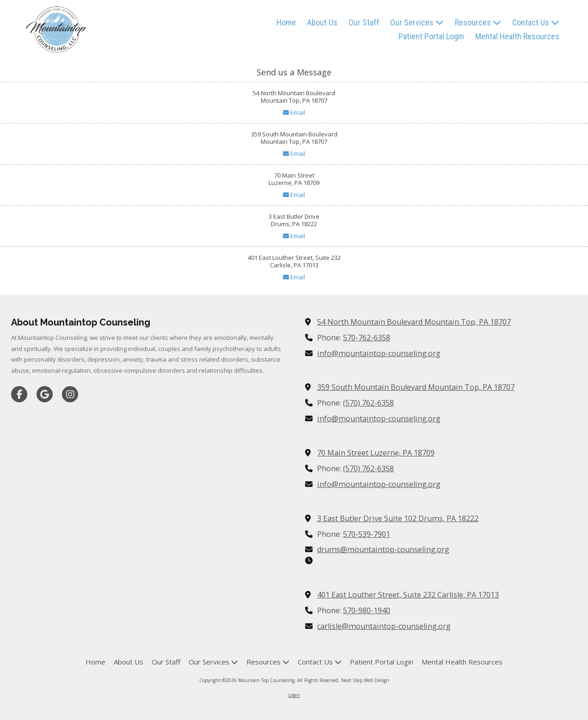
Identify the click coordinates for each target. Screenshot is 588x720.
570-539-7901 (367, 534)
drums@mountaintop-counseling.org (383, 549)
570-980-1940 (367, 610)
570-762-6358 (367, 338)
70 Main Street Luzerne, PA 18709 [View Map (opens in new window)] (376, 453)
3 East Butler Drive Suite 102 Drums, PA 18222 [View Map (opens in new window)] (398, 518)
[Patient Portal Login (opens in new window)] (431, 37)
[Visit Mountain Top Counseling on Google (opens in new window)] (45, 394)
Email (294, 112)
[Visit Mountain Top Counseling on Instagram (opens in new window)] (70, 394)
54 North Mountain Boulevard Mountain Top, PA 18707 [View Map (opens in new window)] (414, 322)
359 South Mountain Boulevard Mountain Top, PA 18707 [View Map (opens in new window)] (416, 387)
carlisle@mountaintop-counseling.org (384, 626)
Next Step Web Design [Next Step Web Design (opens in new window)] (365, 680)
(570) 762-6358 (368, 403)
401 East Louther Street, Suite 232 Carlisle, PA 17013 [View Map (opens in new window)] (408, 595)
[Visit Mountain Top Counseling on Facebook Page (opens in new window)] (19, 394)
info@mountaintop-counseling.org (379, 353)
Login (294, 695)
